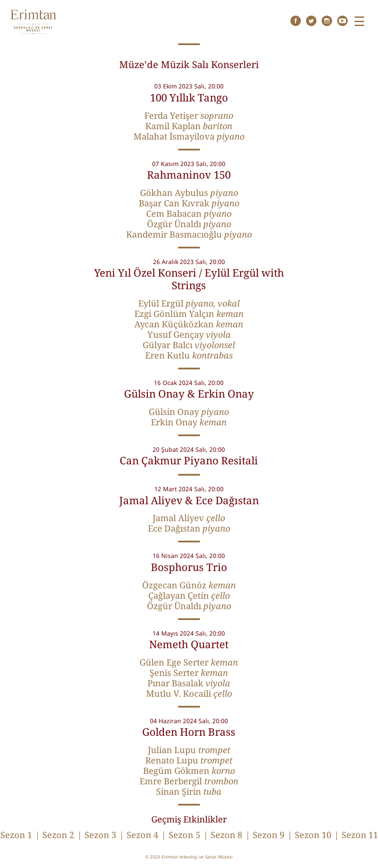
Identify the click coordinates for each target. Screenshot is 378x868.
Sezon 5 (184, 835)
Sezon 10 (313, 835)
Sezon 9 (269, 835)
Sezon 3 (100, 835)
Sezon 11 (360, 835)
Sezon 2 (58, 835)
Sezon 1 (16, 835)
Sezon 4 (142, 835)
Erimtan (33, 22)
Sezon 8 (226, 835)
